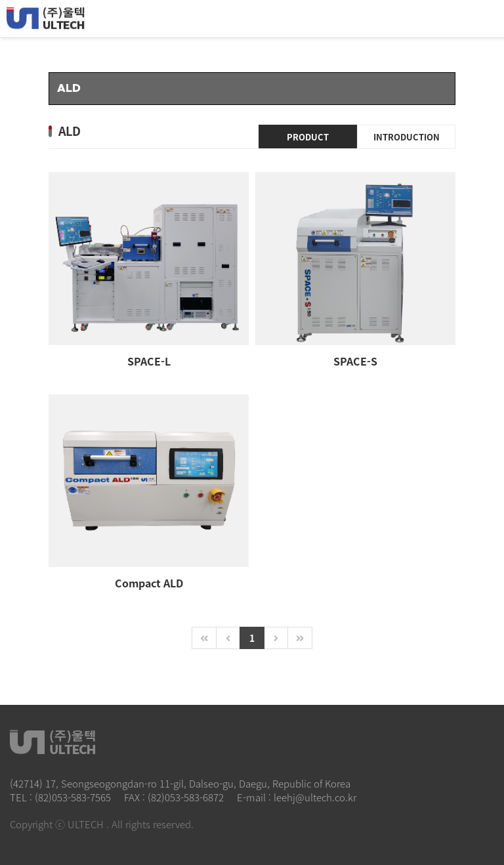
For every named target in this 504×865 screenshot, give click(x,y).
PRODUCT (308, 137)
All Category (481, 19)
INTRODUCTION (407, 137)
